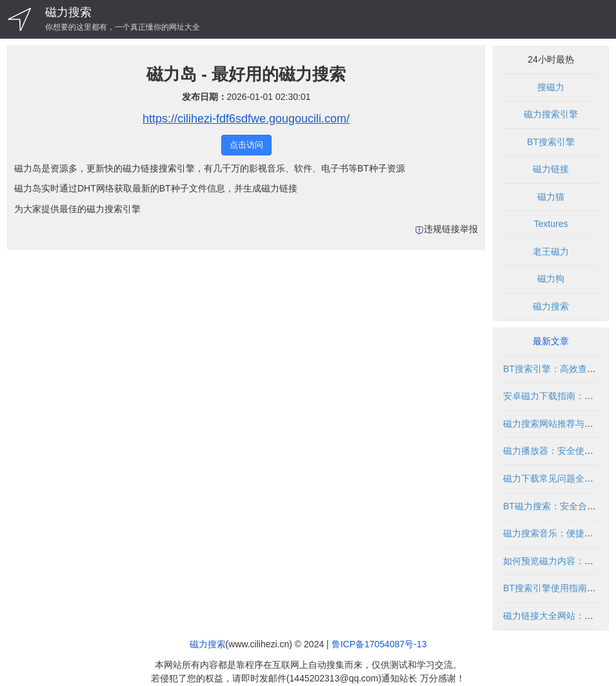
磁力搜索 (68, 12)
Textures (551, 224)
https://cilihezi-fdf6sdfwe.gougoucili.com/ (246, 119)
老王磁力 (551, 251)
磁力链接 (551, 169)
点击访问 (246, 145)
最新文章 (551, 341)
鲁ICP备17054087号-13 (379, 644)
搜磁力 (551, 87)
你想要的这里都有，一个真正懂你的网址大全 (123, 27)
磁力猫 (551, 197)
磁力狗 (551, 279)
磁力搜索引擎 (551, 114)
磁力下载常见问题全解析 (553, 478)
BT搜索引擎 (551, 142)
